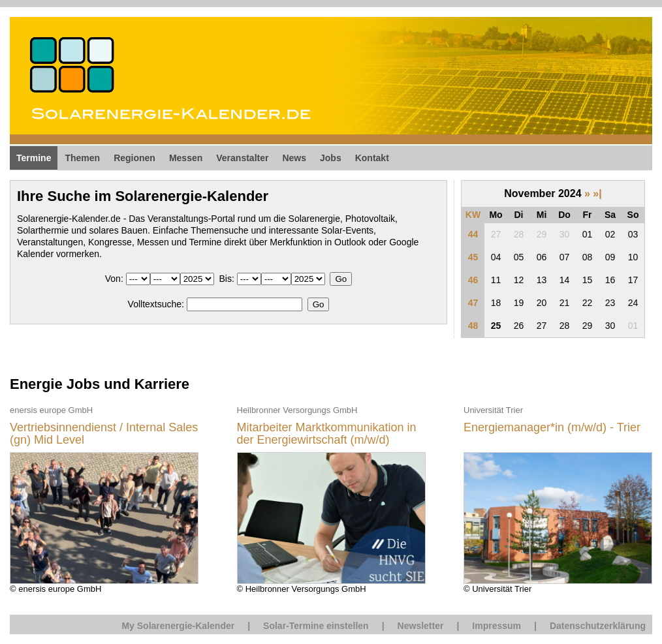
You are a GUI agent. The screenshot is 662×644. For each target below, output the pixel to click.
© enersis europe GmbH (104, 499)
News (294, 158)
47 (473, 303)
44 (473, 234)
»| (597, 193)
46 (473, 280)
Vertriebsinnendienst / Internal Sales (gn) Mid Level (104, 434)
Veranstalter (242, 158)
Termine (34, 158)
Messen (186, 158)
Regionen (134, 158)
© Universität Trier (558, 499)
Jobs (331, 158)
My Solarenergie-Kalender (178, 626)
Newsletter (421, 626)
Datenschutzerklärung (598, 626)
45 (473, 257)
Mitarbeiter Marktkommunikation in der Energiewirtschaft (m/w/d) (327, 434)
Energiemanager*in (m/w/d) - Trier (552, 428)
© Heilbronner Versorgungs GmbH (331, 499)
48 (473, 326)
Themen (82, 158)
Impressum (496, 626)
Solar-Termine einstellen (316, 626)
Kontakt (372, 158)
